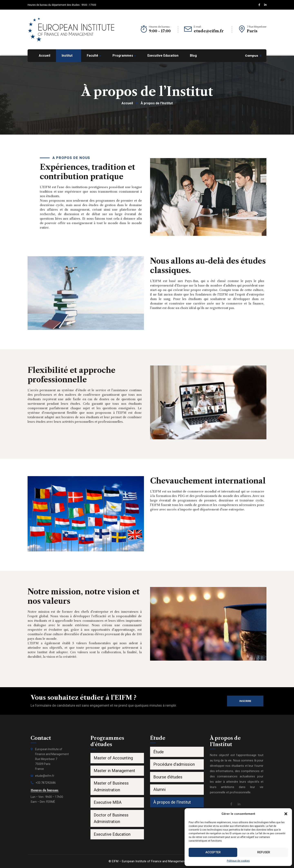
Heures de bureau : (160, 27)
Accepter (213, 852)
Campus (252, 56)
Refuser (264, 852)
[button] (286, 814)
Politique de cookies (238, 861)
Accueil (127, 103)
